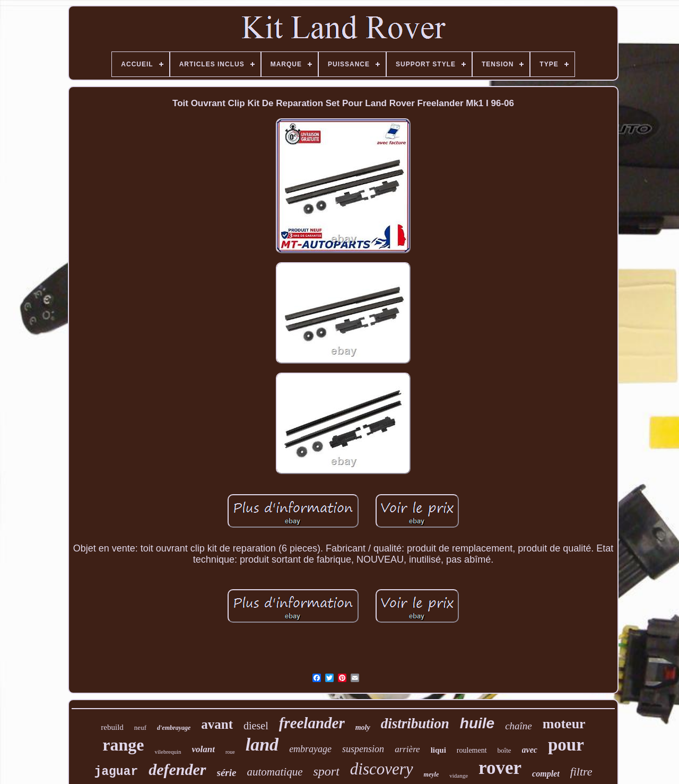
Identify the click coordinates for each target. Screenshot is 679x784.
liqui (438, 750)
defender (177, 769)
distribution (415, 723)
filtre (581, 772)
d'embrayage (174, 728)
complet (546, 774)
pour (566, 745)
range (123, 745)
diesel (256, 726)
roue (230, 752)
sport (326, 771)
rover (500, 768)
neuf (140, 727)
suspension (363, 749)
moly (363, 727)
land (262, 744)
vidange (459, 776)
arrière (407, 749)
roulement (472, 750)
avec (530, 750)
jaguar (116, 772)
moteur (564, 724)
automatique (275, 772)
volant (203, 749)
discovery (382, 769)
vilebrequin (168, 752)
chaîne (519, 726)
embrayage (310, 749)
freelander (312, 723)
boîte (504, 750)
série (227, 773)
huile (477, 723)
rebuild (112, 727)
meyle (432, 774)
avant (217, 724)
